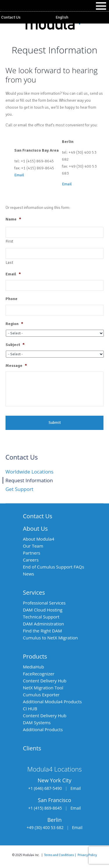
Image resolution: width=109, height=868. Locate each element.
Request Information (29, 480)
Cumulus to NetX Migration (50, 638)
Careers (31, 560)
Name (13, 219)
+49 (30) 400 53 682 (45, 827)
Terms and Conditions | (61, 855)
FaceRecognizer (39, 674)
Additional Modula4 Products (52, 702)
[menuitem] (82, 17)
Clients (32, 748)
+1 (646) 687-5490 (45, 788)
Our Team (33, 546)
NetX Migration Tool (43, 688)
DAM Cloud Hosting (43, 610)
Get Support (19, 489)
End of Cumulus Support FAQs (54, 567)
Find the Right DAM (42, 631)
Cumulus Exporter (41, 695)
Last (10, 263)
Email (19, 175)
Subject (15, 345)
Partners (32, 553)
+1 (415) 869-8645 (45, 808)
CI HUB (30, 709)
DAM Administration (43, 624)
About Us (35, 529)
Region (14, 324)
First (10, 241)
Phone (11, 299)
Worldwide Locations (30, 472)
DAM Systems (37, 722)
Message (16, 366)
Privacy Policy (87, 855)
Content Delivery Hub (45, 681)
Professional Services (44, 603)
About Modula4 (39, 539)
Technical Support (41, 617)
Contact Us (11, 17)
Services (34, 592)
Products (35, 656)
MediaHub (34, 667)
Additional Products (43, 729)
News (29, 574)
